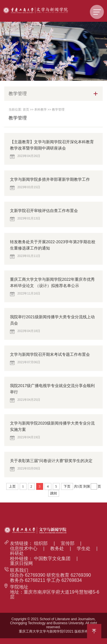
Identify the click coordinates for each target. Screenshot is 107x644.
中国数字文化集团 (52, 558)
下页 (67, 486)
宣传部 (68, 543)
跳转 (54, 493)
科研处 (17, 553)
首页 (26, 109)
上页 (12, 486)
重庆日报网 (21, 563)
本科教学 (41, 109)
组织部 (41, 543)
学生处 (84, 548)
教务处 (57, 548)
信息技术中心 (24, 548)
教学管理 (58, 109)
